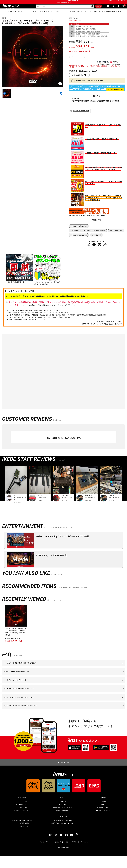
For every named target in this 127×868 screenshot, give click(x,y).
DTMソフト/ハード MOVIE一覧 (51, 567)
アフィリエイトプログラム (22, 823)
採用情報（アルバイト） (103, 823)
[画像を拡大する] (60, 90)
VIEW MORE (63, 516)
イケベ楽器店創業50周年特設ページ (63, 7)
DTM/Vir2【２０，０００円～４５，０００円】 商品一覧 (88, 237)
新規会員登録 (121, 2)
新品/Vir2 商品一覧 (117, 237)
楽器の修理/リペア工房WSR (63, 832)
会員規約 (74, 854)
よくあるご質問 (22, 820)
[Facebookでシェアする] (94, 251)
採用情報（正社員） (103, 820)
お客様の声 (63, 814)
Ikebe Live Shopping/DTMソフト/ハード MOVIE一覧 (63, 548)
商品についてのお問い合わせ (81, 117)
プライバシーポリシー (44, 854)
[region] (64, 636)
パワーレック (75, 105)
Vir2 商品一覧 (97, 242)
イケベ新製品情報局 (22, 835)
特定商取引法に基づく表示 (61, 854)
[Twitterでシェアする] (88, 251)
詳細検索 (87, 12)
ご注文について (22, 814)
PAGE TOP (65, 775)
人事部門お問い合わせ (63, 823)
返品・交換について (22, 817)
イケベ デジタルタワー (22, 838)
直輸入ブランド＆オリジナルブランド (63, 835)
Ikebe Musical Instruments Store (22, 832)
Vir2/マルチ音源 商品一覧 (79, 242)
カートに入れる (81, 69)
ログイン (112, 2)
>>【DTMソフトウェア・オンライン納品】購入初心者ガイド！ (101, 331)
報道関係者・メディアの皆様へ (63, 820)
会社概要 (103, 814)
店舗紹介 (103, 817)
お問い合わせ (63, 817)
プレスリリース (84, 854)
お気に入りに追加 (78, 82)
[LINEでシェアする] (100, 251)
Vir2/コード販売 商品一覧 (79, 233)
